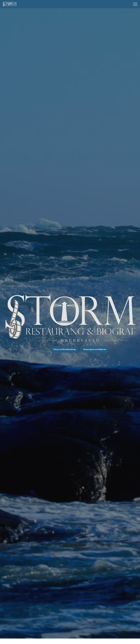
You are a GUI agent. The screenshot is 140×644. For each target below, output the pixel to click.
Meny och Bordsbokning (65, 349)
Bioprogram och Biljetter (95, 349)
